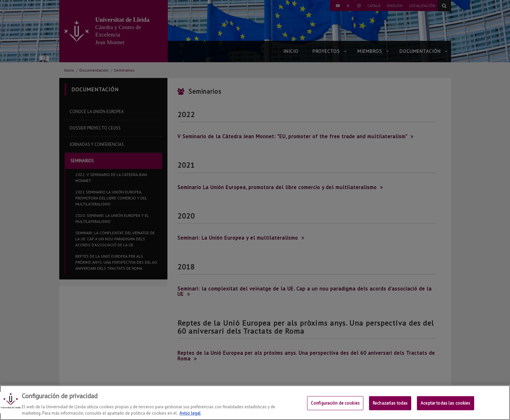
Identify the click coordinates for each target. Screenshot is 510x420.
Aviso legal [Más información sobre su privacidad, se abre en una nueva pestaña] (190, 413)
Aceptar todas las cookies (445, 403)
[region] (255, 403)
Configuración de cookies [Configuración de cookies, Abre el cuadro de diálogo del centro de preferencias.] (335, 403)
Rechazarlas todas (390, 403)
